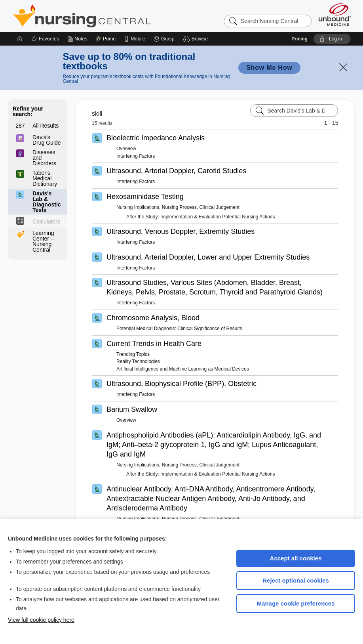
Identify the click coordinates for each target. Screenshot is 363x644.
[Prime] (106, 39)
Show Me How (269, 68)
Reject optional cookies (296, 580)
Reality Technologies (138, 361)
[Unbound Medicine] (335, 14)
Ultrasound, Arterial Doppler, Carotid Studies (176, 171)
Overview (126, 149)
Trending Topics (133, 354)
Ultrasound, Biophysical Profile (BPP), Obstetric (181, 384)
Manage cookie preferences (296, 603)
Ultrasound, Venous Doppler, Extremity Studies (181, 231)
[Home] (20, 39)
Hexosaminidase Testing (145, 197)
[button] (197, 39)
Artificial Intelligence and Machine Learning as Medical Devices (183, 369)
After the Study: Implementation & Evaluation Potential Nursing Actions (201, 217)
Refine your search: (28, 111)
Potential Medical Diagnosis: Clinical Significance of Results (179, 329)
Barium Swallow (132, 409)
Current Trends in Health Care (154, 344)
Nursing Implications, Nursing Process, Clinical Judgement (178, 207)
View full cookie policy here (41, 620)
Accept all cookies (296, 558)
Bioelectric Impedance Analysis (156, 138)
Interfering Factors (136, 156)
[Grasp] (164, 39)
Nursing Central (112, 16)
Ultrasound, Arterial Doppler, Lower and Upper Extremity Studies (208, 257)
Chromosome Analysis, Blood (153, 318)
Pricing (299, 39)
